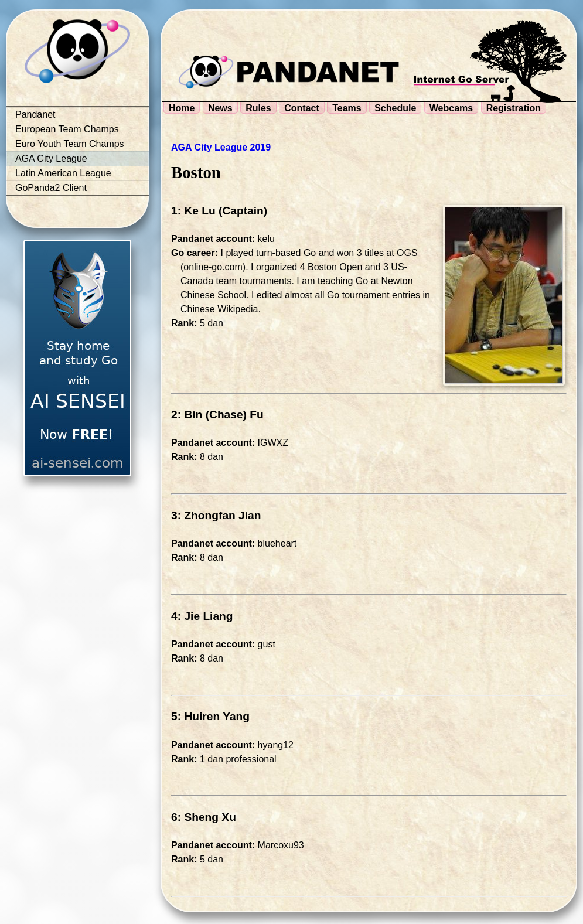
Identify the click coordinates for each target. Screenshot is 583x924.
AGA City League (51, 158)
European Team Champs (67, 129)
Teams (347, 108)
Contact (302, 108)
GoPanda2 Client (51, 188)
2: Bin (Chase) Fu (217, 415)
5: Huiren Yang (210, 716)
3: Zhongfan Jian (216, 515)
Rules (258, 108)
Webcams (451, 108)
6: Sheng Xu (204, 817)
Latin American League (63, 173)
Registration (514, 108)
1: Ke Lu (193, 211)
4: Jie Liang (202, 616)
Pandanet (35, 115)
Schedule (395, 108)
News (220, 108)
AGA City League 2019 (221, 147)
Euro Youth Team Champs (70, 144)
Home (182, 108)
